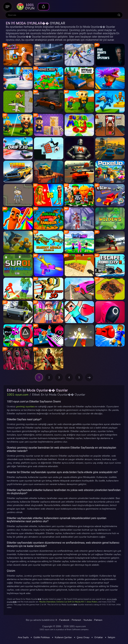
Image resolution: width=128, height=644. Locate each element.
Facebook (64, 620)
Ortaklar (99, 637)
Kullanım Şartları (63, 637)
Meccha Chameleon (47, 602)
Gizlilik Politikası (42, 637)
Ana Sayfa (23, 637)
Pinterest (76, 620)
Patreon (98, 620)
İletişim (111, 637)
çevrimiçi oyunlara (25, 407)
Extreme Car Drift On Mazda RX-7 (71, 602)
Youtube (88, 620)
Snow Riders (92, 602)
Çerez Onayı (83, 637)
